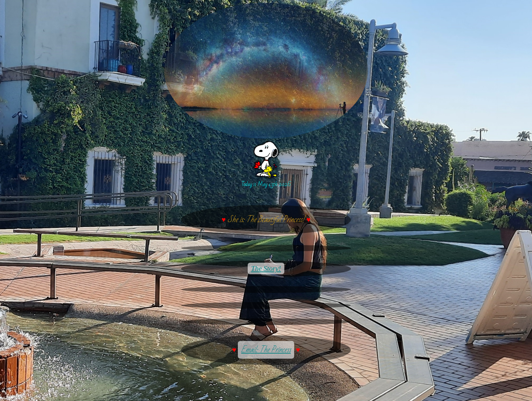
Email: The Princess (266, 350)
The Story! (266, 268)
